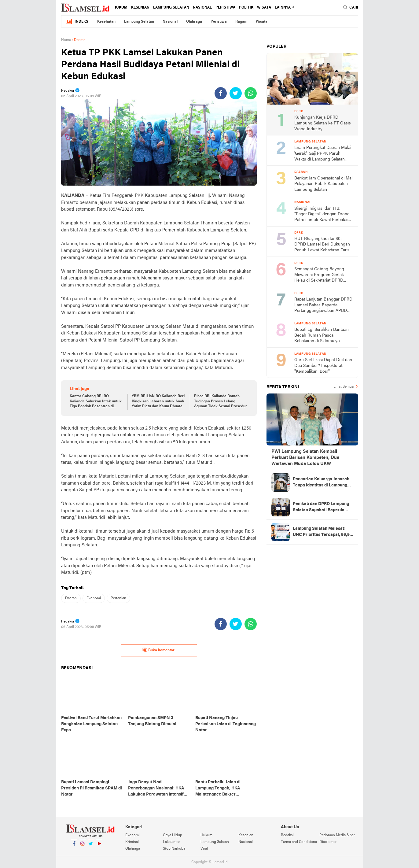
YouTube (99, 846)
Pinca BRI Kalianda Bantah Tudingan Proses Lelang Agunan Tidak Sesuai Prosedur (221, 401)
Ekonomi (94, 598)
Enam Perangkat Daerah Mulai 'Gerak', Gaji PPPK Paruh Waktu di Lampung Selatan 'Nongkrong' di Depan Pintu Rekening (323, 154)
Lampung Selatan (171, 8)
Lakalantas (172, 842)
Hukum (120, 8)
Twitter (91, 846)
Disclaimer (328, 842)
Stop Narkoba (174, 849)
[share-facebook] (221, 93)
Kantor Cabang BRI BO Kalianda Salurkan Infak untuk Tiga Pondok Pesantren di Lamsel (96, 402)
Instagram (83, 846)
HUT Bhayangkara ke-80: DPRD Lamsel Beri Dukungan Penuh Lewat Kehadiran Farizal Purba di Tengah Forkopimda (323, 245)
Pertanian (118, 598)
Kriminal (132, 842)
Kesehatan (106, 22)
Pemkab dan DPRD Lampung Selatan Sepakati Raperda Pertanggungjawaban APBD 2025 (321, 508)
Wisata (264, 8)
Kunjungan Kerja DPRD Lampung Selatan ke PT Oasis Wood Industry (323, 123)
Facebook (74, 846)
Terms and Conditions (299, 842)
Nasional (202, 8)
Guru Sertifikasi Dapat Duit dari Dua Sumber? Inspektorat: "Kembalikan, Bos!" (323, 366)
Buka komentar (158, 650)
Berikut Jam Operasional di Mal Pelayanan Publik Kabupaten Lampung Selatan (323, 184)
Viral (204, 849)
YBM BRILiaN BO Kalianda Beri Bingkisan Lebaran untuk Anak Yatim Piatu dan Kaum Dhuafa (158, 401)
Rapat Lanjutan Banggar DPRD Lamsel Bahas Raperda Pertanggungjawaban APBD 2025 (323, 306)
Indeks (77, 22)
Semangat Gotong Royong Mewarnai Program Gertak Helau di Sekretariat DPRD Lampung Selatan (319, 275)
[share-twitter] (236, 93)
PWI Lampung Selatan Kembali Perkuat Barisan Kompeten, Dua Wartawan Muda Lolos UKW (305, 458)
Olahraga (194, 22)
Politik (246, 8)
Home (66, 40)
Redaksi (287, 835)
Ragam (241, 22)
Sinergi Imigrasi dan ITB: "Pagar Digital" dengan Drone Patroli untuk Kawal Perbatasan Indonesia (324, 215)
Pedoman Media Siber (337, 835)
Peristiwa (225, 8)
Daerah (71, 598)
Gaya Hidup (173, 835)
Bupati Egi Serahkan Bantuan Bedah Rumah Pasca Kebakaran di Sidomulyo (322, 335)
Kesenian (140, 8)
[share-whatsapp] (251, 93)
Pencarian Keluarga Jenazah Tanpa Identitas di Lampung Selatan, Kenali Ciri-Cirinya (321, 483)
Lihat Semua (344, 387)
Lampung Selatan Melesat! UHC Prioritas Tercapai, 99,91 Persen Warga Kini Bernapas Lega (322, 532)
